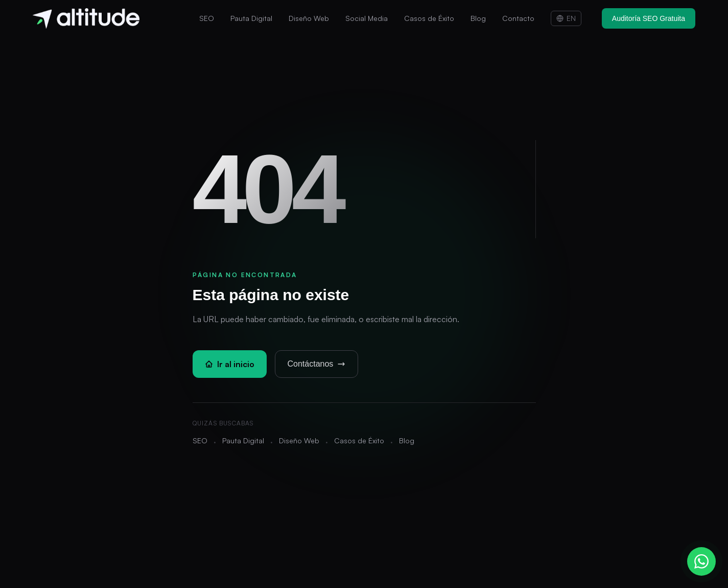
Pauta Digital (251, 18)
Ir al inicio (230, 364)
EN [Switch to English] (566, 18)
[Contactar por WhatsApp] (701, 561)
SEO (207, 18)
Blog (478, 18)
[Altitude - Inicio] (86, 18)
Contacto (518, 18)
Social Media (367, 18)
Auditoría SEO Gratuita (649, 18)
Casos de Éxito (429, 18)
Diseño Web (309, 18)
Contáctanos (317, 364)
